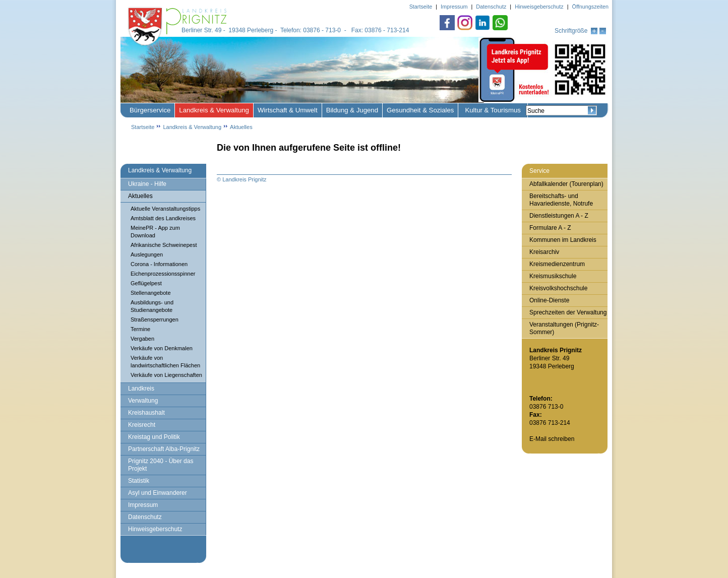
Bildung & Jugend (352, 110)
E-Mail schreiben (552, 439)
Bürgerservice (150, 110)
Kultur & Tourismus (493, 110)
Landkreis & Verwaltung (214, 110)
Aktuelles (241, 127)
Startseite (143, 127)
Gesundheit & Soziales (420, 110)
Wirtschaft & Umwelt (288, 110)
